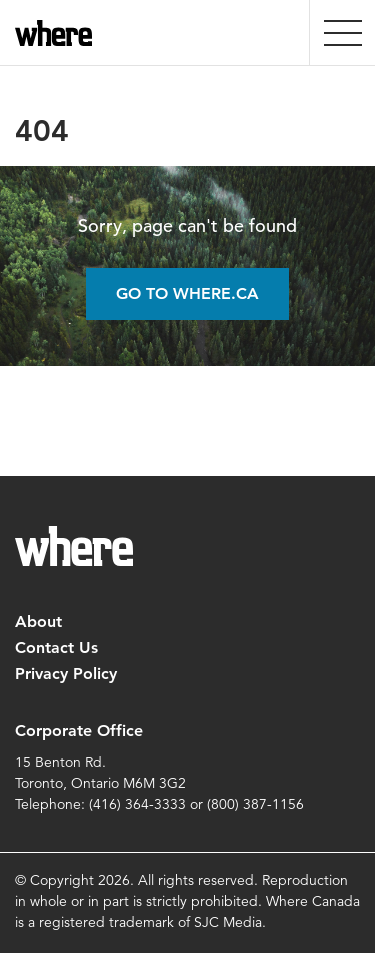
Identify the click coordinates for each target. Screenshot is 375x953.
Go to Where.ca (187, 293)
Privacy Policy (66, 673)
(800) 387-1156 (255, 804)
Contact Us (56, 647)
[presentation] (343, 33)
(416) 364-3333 (137, 804)
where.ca (57, 33)
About (38, 621)
